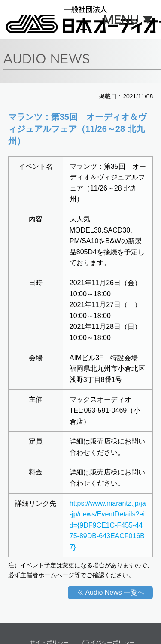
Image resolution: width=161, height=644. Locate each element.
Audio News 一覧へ (115, 592)
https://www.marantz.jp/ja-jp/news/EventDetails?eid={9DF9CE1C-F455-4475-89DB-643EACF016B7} (108, 525)
